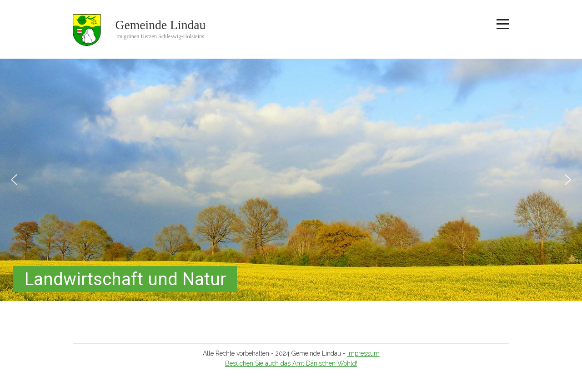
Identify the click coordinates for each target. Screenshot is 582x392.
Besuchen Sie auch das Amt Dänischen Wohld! (291, 363)
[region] (291, 180)
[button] (14, 180)
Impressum (364, 353)
